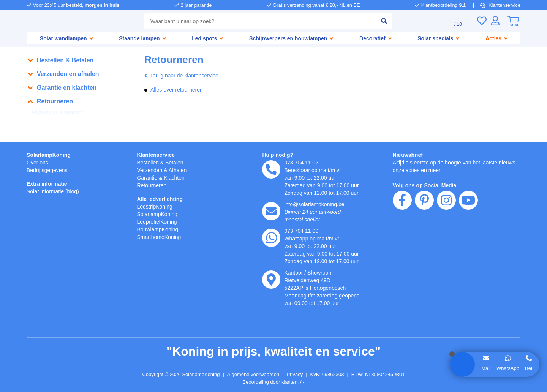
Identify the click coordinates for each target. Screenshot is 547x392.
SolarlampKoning (49, 155)
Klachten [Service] (177, 178)
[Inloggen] (495, 21)
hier (123, 311)
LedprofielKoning (158, 222)
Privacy (298, 375)
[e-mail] (271, 211)
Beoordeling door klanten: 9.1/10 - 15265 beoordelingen (274, 382)
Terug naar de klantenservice (184, 76)
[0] (513, 21)
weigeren (66, 334)
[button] (82, 60)
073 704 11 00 (302, 231)
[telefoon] (271, 169)
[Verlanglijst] (482, 21)
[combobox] (258, 21)
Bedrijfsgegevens (48, 170)
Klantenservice (501, 5)
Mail (485, 368)
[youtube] (468, 244)
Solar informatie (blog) (55, 191)
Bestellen (149, 162)
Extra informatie (48, 184)
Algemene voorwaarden (255, 375)
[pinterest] (424, 244)
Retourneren (153, 185)
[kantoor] (271, 280)
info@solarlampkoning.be (317, 204)
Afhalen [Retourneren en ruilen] (181, 170)
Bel (529, 368)
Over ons (38, 162)
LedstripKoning (156, 206)
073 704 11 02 (302, 162)
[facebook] (402, 244)
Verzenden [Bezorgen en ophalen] (150, 170)
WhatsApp (507, 368)
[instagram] (446, 244)
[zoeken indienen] (381, 21)
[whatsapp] (271, 238)
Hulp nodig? (278, 155)
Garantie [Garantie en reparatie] (148, 178)
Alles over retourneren (60, 112)
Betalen (177, 162)
